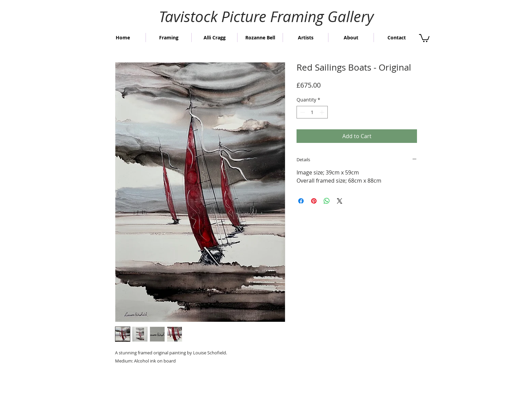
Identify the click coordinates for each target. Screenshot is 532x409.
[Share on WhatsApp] (327, 201)
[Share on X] (340, 201)
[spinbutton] (312, 112)
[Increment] (322, 112)
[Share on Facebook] (301, 201)
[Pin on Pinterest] (314, 201)
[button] (424, 38)
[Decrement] (302, 112)
